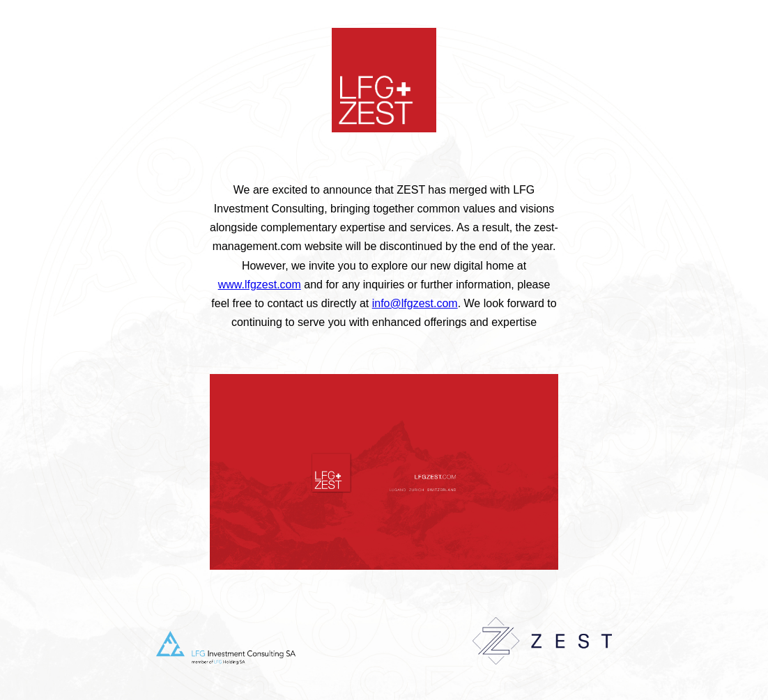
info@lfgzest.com (415, 303)
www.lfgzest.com (260, 285)
